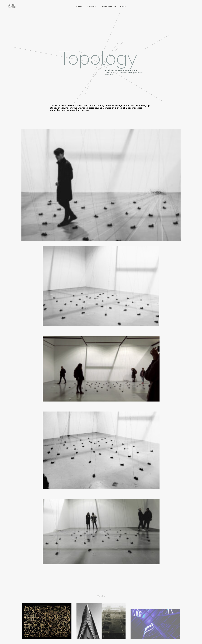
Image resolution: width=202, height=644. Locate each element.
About (123, 6)
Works (79, 6)
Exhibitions (92, 6)
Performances (109, 6)
